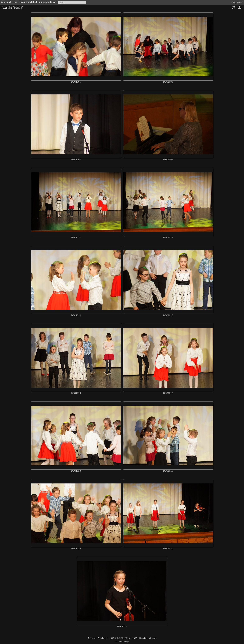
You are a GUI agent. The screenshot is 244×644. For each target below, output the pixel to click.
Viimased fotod (48, 2)
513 (128, 638)
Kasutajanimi (237, 2)
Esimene (92, 638)
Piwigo (126, 642)
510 (116, 638)
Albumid (6, 2)
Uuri (15, 2)
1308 (135, 638)
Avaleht (7, 8)
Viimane (152, 638)
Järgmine (143, 638)
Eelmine (101, 638)
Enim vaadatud (28, 2)
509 (112, 638)
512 (124, 638)
